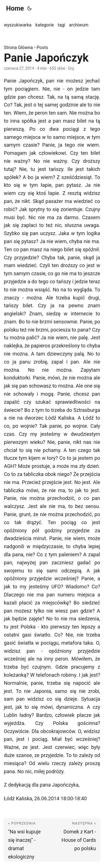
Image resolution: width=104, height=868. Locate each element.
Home (15, 8)
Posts (42, 48)
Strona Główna (18, 48)
